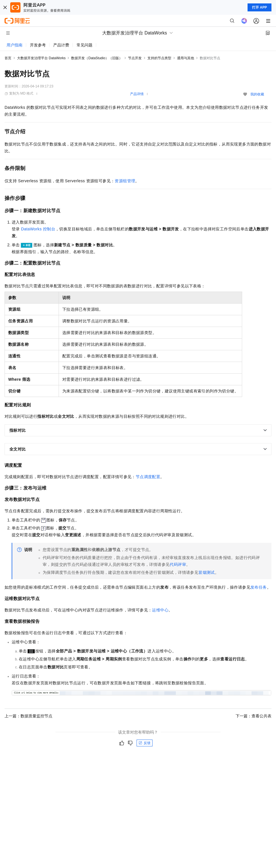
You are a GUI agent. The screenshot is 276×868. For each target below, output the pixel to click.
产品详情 (137, 94)
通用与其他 (186, 58)
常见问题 (85, 45)
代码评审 (178, 564)
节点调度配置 (148, 477)
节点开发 (135, 58)
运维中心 (160, 610)
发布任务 (259, 587)
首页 (8, 58)
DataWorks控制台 (38, 229)
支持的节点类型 (159, 58)
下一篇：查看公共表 (254, 716)
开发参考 (38, 45)
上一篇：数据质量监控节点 (28, 716)
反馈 (145, 743)
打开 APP (259, 7)
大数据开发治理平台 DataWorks (41, 58)
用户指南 (15, 45)
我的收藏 (257, 94)
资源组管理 (125, 181)
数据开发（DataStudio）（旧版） (97, 58)
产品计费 (61, 45)
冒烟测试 (207, 572)
